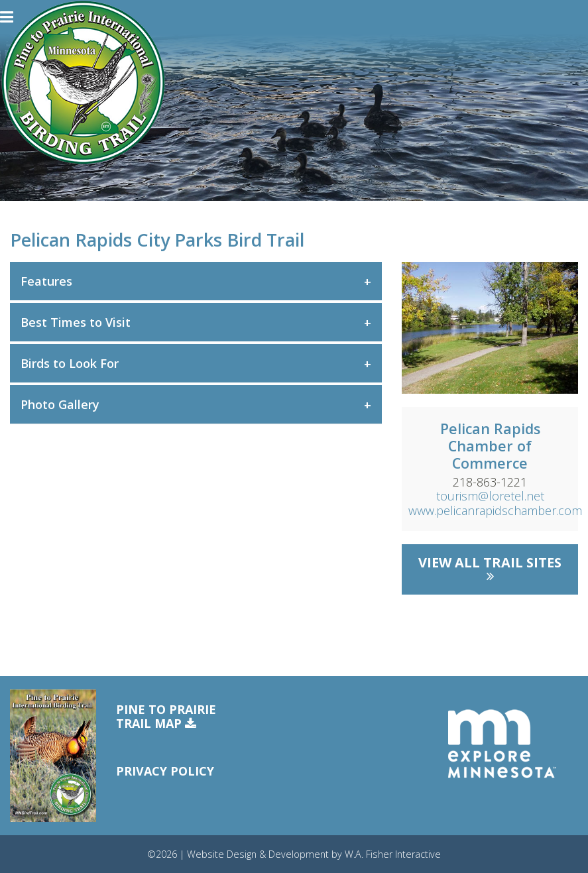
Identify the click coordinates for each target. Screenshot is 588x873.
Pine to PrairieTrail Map (166, 717)
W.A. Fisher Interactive (393, 854)
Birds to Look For (70, 363)
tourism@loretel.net (490, 496)
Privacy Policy (165, 771)
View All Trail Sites (490, 568)
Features (46, 281)
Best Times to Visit (76, 322)
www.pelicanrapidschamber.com (495, 510)
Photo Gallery (60, 404)
